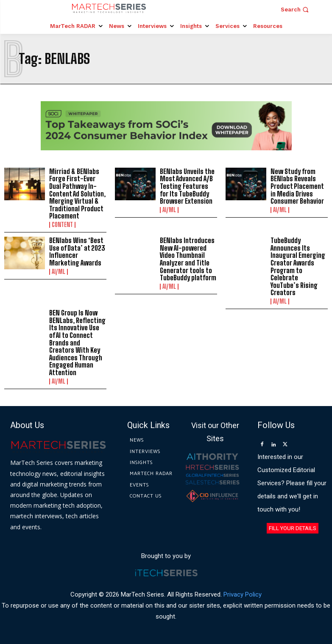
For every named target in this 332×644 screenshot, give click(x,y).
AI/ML (169, 210)
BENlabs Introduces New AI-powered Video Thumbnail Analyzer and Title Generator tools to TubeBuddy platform (188, 259)
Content (62, 225)
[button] (296, 10)
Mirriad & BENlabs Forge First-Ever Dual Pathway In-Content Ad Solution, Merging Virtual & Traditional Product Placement (77, 194)
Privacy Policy (243, 594)
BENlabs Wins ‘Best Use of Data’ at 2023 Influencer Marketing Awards (77, 252)
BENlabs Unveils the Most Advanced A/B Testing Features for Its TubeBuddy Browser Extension (187, 186)
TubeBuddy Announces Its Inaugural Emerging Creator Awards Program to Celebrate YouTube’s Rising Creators (298, 266)
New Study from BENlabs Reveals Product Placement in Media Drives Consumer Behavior (297, 186)
